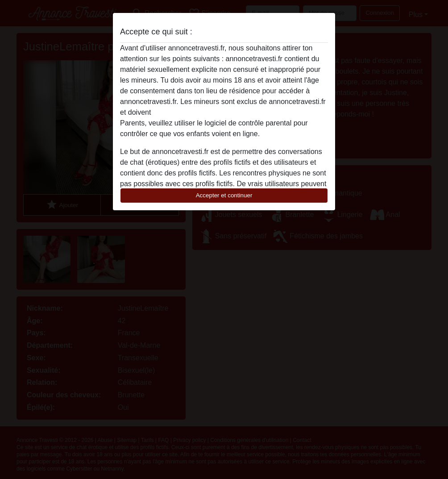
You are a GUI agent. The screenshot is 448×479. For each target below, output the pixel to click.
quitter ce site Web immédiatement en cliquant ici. (232, 112)
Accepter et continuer (224, 195)
